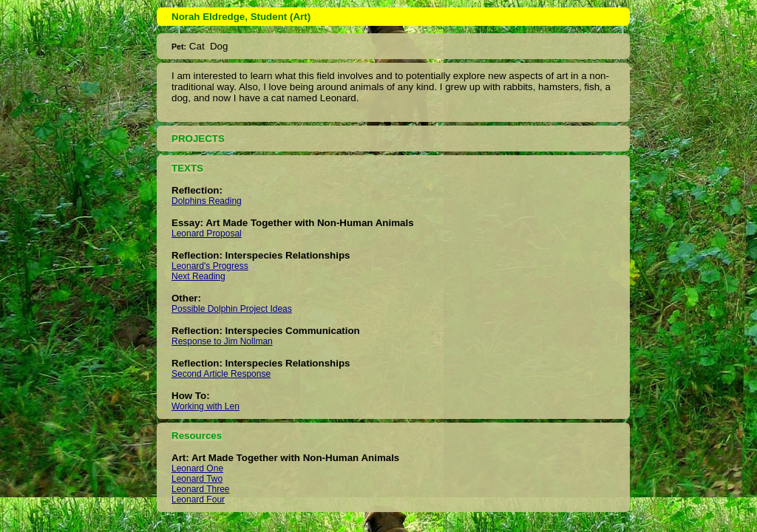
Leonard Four (198, 499)
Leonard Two (197, 479)
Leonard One (197, 468)
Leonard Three (201, 489)
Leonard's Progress (210, 266)
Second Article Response (221, 374)
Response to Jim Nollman (222, 341)
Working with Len (206, 406)
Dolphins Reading (207, 201)
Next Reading (198, 276)
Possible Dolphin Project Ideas (232, 309)
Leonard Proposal (207, 233)
